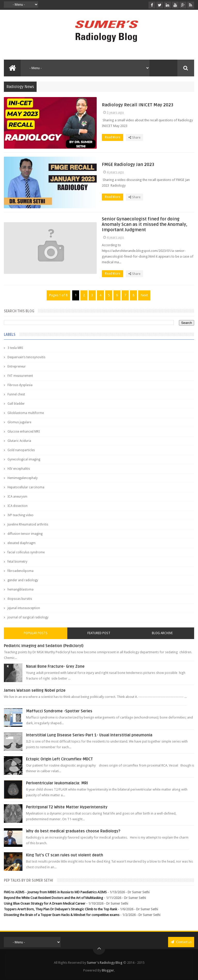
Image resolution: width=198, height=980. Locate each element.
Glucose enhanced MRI (24, 432)
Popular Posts (36, 633)
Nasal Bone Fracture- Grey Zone (55, 666)
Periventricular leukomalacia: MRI (57, 783)
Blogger (108, 970)
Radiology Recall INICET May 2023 (138, 105)
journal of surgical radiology (28, 617)
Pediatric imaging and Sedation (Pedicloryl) (44, 646)
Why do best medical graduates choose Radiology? (73, 831)
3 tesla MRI (15, 348)
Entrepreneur (17, 366)
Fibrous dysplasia (20, 385)
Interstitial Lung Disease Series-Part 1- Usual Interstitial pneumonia (89, 735)
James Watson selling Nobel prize (35, 690)
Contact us (181, 942)
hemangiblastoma (20, 589)
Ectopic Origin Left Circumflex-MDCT (59, 759)
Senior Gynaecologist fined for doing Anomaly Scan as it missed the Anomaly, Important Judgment (145, 224)
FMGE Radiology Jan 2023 (128, 165)
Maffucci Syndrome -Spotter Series (59, 711)
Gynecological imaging (24, 459)
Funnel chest (16, 394)
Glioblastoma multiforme (26, 413)
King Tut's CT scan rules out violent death (65, 855)
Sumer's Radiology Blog (105, 963)
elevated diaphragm (22, 543)
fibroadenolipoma (20, 571)
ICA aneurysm (17, 497)
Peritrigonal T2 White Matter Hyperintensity (67, 807)
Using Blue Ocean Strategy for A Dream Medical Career (45, 903)
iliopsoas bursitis (20, 599)
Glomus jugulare (19, 422)
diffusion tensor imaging (25, 534)
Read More (114, 137)
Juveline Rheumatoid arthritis (28, 524)
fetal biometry (17, 562)
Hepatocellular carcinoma (26, 487)
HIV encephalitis (19, 469)
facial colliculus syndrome (26, 552)
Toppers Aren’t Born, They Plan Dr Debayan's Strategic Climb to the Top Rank (60, 909)
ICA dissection (18, 506)
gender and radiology (23, 580)
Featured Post (99, 633)
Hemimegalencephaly (23, 478)
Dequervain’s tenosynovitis (26, 357)
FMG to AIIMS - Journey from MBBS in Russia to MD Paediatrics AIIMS (55, 892)
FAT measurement (20, 376)
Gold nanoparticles (21, 450)
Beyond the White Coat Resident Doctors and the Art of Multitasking (53, 898)
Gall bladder (16, 404)
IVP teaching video (20, 515)
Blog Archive (162, 633)
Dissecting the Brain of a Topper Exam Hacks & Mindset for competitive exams (62, 915)
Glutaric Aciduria (19, 441)
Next (144, 295)
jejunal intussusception (24, 608)
